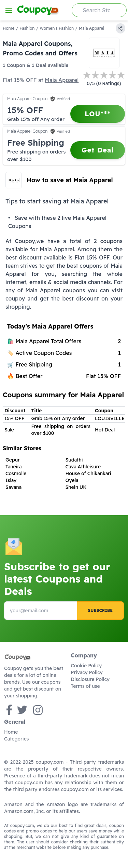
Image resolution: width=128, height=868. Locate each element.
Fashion (27, 28)
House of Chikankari (88, 473)
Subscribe (100, 610)
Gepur (13, 460)
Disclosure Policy (90, 679)
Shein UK (76, 487)
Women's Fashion (57, 28)
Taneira (13, 467)
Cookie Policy (87, 666)
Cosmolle (16, 473)
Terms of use (86, 686)
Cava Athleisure (83, 467)
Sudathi (74, 460)
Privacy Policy (87, 672)
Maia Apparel (62, 80)
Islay (11, 480)
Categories (17, 739)
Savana (13, 487)
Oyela (72, 480)
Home (9, 28)
